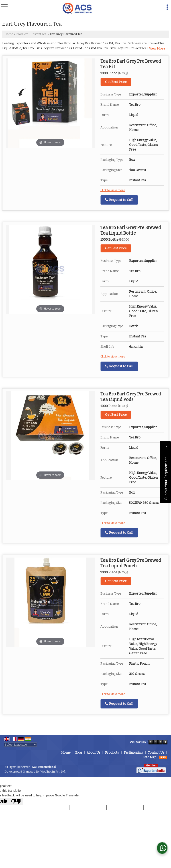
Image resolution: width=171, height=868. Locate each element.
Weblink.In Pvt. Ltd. (53, 772)
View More (157, 49)
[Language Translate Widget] (20, 745)
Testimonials (133, 753)
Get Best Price (116, 82)
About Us (94, 753)
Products (22, 34)
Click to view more (113, 190)
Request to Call (119, 200)
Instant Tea (39, 34)
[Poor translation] (16, 801)
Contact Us (156, 753)
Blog (79, 753)
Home (9, 34)
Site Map (150, 757)
